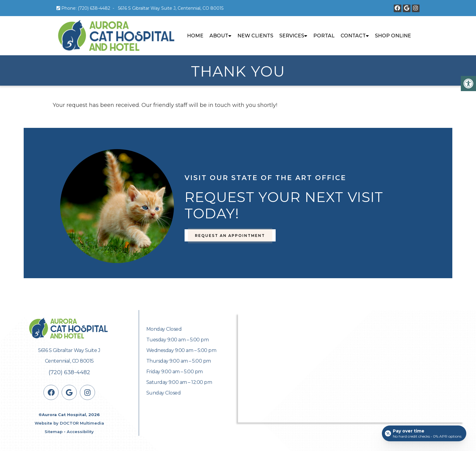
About (219, 36)
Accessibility (80, 432)
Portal (324, 36)
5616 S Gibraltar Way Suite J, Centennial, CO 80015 (171, 8)
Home (195, 36)
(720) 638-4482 (94, 8)
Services (292, 36)
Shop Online (393, 36)
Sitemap (54, 432)
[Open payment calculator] (424, 433)
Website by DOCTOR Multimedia (69, 423)
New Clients (255, 36)
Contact (353, 36)
